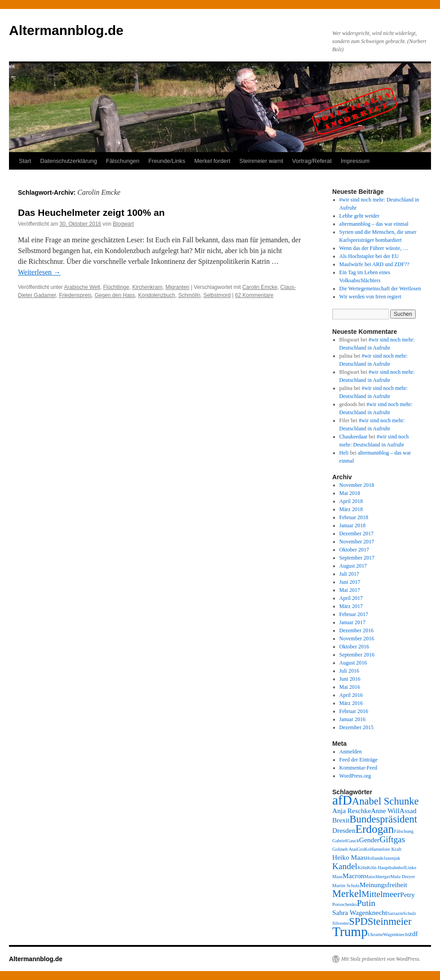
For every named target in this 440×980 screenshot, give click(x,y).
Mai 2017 (350, 590)
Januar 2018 (352, 525)
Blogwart (123, 224)
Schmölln (189, 295)
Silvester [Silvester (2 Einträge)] (341, 923)
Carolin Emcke (260, 287)
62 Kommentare (254, 295)
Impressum (355, 161)
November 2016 (357, 639)
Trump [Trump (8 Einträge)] (350, 932)
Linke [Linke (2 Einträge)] (411, 868)
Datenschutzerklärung (68, 161)
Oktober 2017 (354, 550)
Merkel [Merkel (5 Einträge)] (347, 894)
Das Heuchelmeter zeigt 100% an (91, 212)
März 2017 (351, 606)
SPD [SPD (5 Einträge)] (358, 921)
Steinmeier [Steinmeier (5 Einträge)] (390, 921)
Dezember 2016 (356, 630)
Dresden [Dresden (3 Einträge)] (344, 830)
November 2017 (357, 542)
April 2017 (351, 598)
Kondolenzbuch (156, 295)
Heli (344, 453)
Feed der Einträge (359, 760)
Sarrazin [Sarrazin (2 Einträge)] (395, 913)
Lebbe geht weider (359, 216)
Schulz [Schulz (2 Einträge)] (410, 913)
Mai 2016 (350, 687)
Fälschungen (123, 161)
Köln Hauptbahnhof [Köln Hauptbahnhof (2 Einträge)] (386, 868)
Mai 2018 (350, 493)
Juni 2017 (350, 582)
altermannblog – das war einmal (374, 224)
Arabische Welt (82, 287)
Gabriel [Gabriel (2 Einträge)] (339, 841)
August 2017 (353, 566)
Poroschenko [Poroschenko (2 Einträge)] (345, 904)
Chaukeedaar (354, 437)
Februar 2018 (354, 517)
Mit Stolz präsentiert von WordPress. (381, 959)
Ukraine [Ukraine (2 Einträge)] (375, 934)
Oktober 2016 (354, 647)
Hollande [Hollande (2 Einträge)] (375, 858)
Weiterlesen (39, 272)
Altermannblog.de (66, 30)
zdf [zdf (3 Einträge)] (414, 934)
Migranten (177, 287)
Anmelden (351, 752)
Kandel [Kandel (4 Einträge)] (345, 866)
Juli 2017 (349, 574)
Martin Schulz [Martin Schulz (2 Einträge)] (346, 886)
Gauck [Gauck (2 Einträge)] (353, 841)
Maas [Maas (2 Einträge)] (337, 877)
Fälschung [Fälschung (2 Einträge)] (404, 831)
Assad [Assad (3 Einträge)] (408, 811)
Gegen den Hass (115, 295)
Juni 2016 (350, 679)
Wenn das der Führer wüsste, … (374, 248)
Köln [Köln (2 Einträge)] (362, 868)
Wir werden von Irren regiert (370, 297)
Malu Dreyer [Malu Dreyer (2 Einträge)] (403, 877)
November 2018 (357, 485)
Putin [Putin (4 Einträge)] (366, 903)
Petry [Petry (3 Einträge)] (407, 895)
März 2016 (351, 703)
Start (25, 161)
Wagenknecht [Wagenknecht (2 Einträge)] (396, 934)
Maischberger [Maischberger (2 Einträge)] (377, 877)
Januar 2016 (352, 719)
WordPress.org (355, 776)
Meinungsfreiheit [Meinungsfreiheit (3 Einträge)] (383, 885)
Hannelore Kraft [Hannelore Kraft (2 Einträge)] (386, 849)
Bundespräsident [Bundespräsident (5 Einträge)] (384, 819)
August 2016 (353, 663)
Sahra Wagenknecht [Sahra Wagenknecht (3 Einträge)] (360, 912)
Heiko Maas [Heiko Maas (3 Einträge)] (349, 857)
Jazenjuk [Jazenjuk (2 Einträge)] (392, 858)
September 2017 (357, 558)
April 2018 (351, 501)
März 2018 (351, 509)
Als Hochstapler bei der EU (369, 256)
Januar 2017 (352, 622)
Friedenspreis (75, 295)
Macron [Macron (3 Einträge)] (353, 876)
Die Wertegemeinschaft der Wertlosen (380, 289)
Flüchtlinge (116, 287)
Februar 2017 (354, 614)
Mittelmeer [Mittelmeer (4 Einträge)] (381, 894)
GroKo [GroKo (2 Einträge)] (364, 849)
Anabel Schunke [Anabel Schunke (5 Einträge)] (385, 801)
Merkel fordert (212, 161)
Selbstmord (217, 295)
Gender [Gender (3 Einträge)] (369, 840)
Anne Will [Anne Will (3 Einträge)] (385, 811)
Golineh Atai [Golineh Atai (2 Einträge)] (345, 849)
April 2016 (351, 695)
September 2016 (357, 655)
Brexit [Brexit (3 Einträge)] (341, 820)
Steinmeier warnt (261, 161)
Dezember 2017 (356, 534)
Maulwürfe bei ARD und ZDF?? (374, 264)
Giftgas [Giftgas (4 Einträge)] (392, 839)
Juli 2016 (349, 671)
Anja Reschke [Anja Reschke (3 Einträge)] (352, 811)
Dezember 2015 (356, 727)
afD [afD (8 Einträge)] (342, 800)
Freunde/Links (167, 161)
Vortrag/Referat (312, 161)
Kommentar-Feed (358, 768)
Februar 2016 (354, 711)
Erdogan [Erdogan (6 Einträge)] (374, 829)
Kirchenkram (147, 287)
